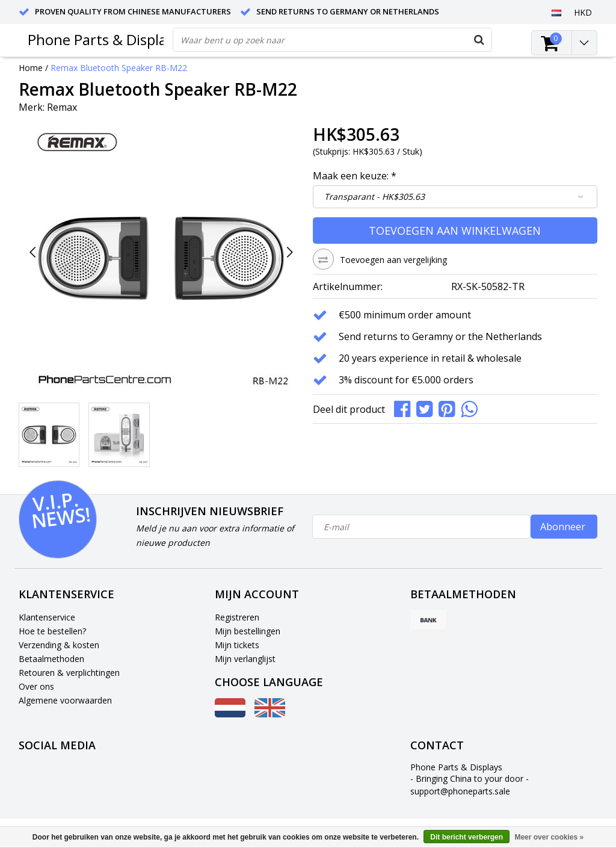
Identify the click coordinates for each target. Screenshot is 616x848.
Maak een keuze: (355, 176)
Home (31, 68)
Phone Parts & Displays (104, 39)
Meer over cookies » (549, 837)
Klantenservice (47, 617)
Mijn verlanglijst (245, 659)
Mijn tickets (237, 645)
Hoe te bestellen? (52, 631)
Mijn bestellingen (248, 631)
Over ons (36, 686)
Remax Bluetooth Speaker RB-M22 (119, 68)
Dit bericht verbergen (467, 837)
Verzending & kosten (59, 645)
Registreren (237, 617)
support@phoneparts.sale (460, 791)
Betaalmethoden (51, 659)
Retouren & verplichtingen (69, 673)
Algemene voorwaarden (65, 700)
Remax (62, 107)
